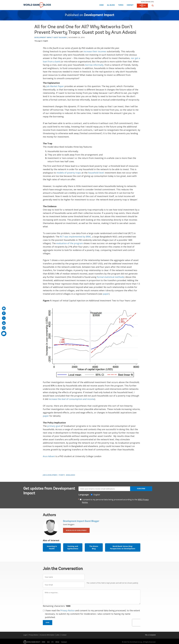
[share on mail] (4, 308)
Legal (25, 635)
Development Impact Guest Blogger (50, 37)
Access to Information (47, 635)
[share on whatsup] (4, 328)
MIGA (57, 642)
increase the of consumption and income (72, 399)
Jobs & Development (50, 475)
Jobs (58, 635)
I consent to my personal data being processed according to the (115, 501)
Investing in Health (52, 547)
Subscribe (141, 489)
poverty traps (74, 173)
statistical (109, 277)
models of (62, 173)
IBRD (44, 642)
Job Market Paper (55, 86)
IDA (48, 642)
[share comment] (4, 334)
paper (106, 294)
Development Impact (99, 15)
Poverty (62, 475)
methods (119, 277)
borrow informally (94, 65)
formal (100, 277)
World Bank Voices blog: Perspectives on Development (123, 547)
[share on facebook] (4, 313)
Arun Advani (49, 456)
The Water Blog (94, 547)
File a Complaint (150, 635)
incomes (102, 51)
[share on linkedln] (4, 323)
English (46, 41)
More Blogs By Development (76, 530)
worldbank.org (147, 2)
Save (48, 623)
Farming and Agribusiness (73, 547)
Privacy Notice (68, 610)
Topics (121, 5)
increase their (90, 51)
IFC (53, 642)
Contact (130, 5)
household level (96, 173)
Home (101, 5)
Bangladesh (71, 475)
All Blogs (111, 5)
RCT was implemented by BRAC (76, 237)
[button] (153, 6)
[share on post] (4, 318)
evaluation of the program (70, 243)
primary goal (54, 426)
